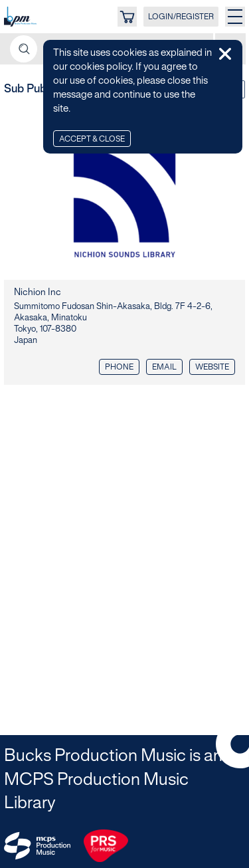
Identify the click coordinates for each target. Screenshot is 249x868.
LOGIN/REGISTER (181, 17)
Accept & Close (92, 139)
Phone (119, 367)
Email (164, 367)
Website (212, 367)
